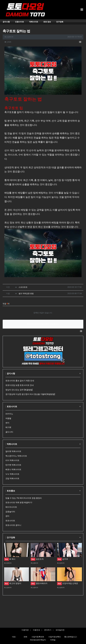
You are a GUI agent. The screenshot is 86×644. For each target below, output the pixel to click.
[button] (80, 42)
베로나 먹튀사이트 (13, 469)
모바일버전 (60, 630)
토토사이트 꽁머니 (13, 525)
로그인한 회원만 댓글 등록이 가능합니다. (43, 324)
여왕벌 (8, 418)
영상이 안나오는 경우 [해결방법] (19, 390)
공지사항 (11, 373)
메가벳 (8, 427)
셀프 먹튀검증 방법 (26, 293)
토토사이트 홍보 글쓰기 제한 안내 (20, 381)
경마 (7, 516)
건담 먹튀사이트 (12, 478)
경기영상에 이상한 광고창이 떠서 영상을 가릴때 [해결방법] (30, 394)
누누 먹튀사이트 (12, 474)
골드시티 (9, 432)
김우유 (63, 559)
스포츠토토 (23, 287)
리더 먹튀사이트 (12, 460)
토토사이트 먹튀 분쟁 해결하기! (19, 502)
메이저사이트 (11, 507)
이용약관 (25, 630)
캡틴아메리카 (39, 583)
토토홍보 (11, 491)
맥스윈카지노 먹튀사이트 (16, 456)
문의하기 (48, 630)
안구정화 (11, 537)
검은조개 (37, 559)
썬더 (7, 423)
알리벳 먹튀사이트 (13, 451)
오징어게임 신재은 (68, 583)
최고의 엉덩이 (13, 583)
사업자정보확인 (55, 637)
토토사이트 (12, 406)
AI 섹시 (10, 559)
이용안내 (36, 630)
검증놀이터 (10, 512)
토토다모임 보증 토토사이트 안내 (20, 385)
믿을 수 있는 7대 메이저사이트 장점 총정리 (24, 498)
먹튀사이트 (12, 444)
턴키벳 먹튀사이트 (13, 465)
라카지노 (9, 414)
